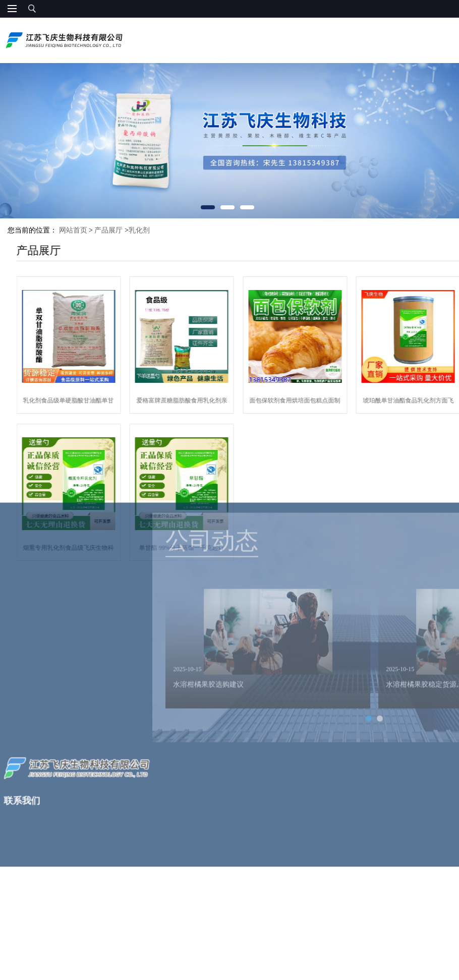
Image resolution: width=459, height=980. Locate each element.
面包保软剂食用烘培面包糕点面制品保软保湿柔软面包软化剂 (316, 402)
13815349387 (437, 42)
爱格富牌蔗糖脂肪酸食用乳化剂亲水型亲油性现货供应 (203, 402)
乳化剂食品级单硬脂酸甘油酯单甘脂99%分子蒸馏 (90, 402)
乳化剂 (139, 230)
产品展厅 (108, 230)
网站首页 (73, 230)
